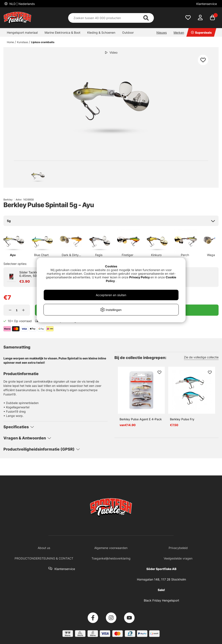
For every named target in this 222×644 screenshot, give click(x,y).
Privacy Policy (139, 277)
